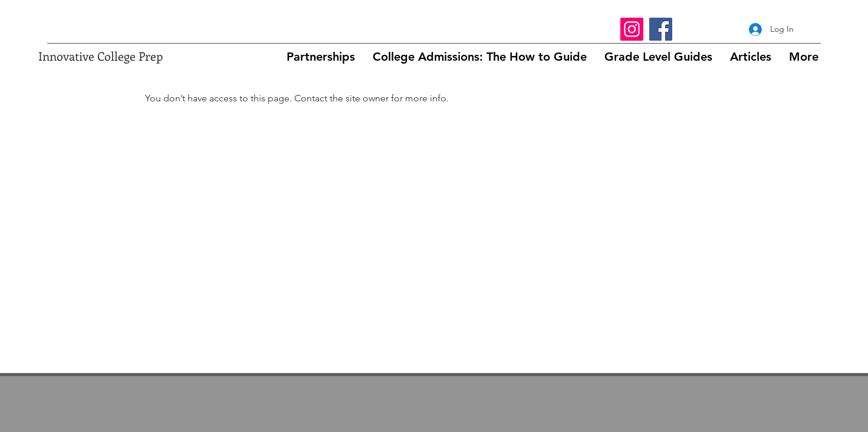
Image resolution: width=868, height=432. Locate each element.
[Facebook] (661, 29)
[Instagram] (632, 29)
